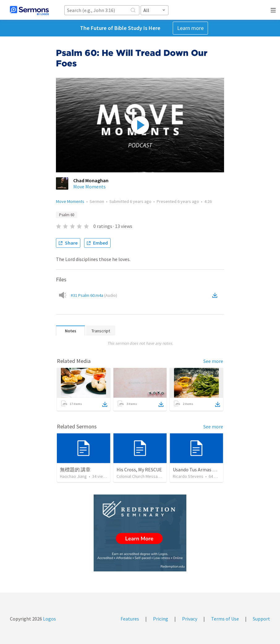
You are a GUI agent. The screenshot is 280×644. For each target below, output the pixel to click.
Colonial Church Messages (141, 476)
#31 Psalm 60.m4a (94, 295)
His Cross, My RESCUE (139, 469)
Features (130, 619)
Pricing (161, 619)
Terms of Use (225, 619)
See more (213, 361)
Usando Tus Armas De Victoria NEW (210, 469)
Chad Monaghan (91, 180)
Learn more (190, 28)
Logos (49, 619)
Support (261, 619)
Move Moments (89, 187)
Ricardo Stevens (188, 476)
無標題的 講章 (75, 469)
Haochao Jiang (73, 476)
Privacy (190, 619)
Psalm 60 (67, 215)
